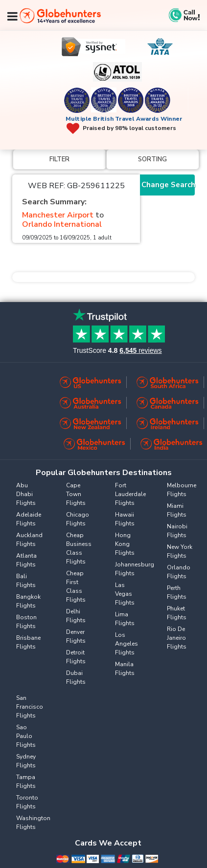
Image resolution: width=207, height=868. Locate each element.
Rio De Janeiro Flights (177, 638)
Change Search (168, 185)
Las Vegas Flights (125, 594)
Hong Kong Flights (125, 544)
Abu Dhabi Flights (26, 494)
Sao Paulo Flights (26, 736)
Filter (59, 159)
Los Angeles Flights (126, 644)
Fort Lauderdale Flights (130, 494)
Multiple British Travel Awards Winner (124, 119)
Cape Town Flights (76, 494)
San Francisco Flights (30, 707)
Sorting (152, 159)
